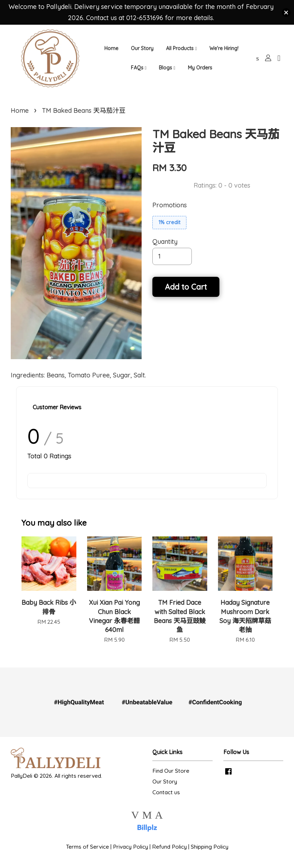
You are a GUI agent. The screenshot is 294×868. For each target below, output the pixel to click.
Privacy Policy (131, 852)
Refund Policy (169, 852)
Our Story (142, 50)
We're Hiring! (224, 50)
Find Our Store (171, 777)
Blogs (167, 70)
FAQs (139, 70)
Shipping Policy (210, 852)
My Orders (200, 70)
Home (111, 50)
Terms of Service (87, 852)
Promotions (170, 211)
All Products (181, 50)
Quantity (165, 247)
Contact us (166, 798)
